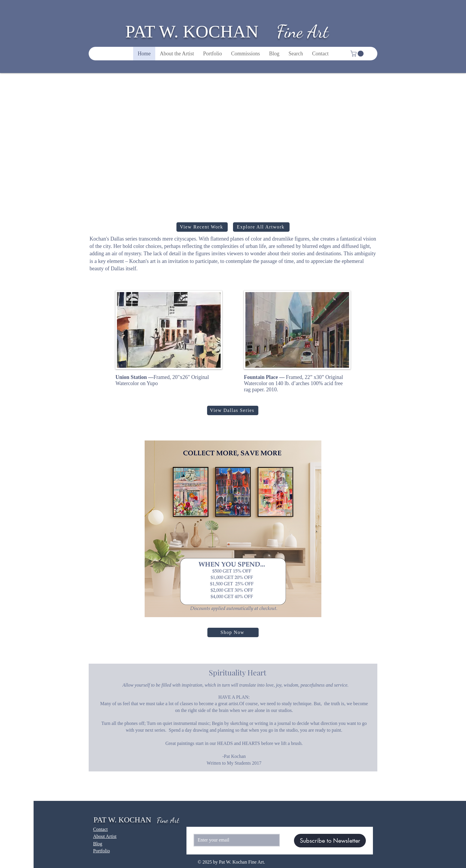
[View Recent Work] (202, 227)
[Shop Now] (233, 632)
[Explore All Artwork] (261, 227)
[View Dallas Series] (233, 410)
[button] (358, 54)
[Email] (235, 840)
